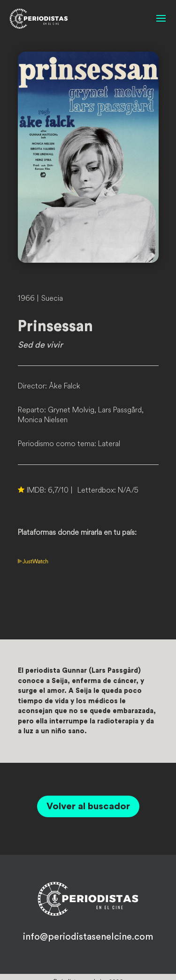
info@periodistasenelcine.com (88, 937)
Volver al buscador (88, 806)
